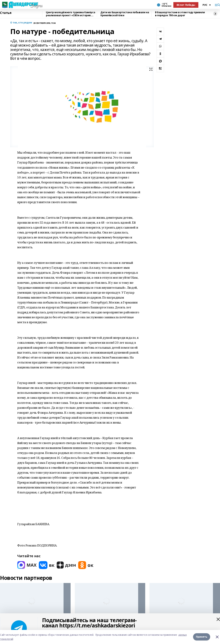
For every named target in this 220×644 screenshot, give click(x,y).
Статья (6, 13)
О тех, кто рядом (21, 23)
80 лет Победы (186, 5)
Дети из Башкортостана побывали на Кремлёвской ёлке (125, 14)
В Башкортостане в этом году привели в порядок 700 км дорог (180, 14)
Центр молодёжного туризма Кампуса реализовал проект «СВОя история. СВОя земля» (70, 14)
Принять (202, 637)
